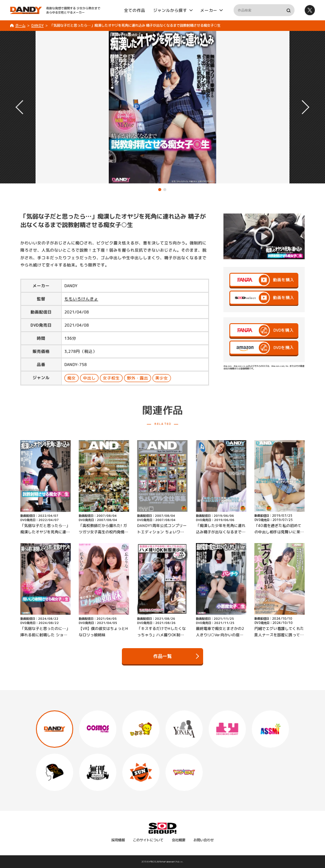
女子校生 (111, 378)
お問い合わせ (204, 840)
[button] (160, 190)
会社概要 (179, 840)
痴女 (72, 378)
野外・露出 (138, 378)
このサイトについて (148, 840)
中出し (89, 378)
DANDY (37, 25)
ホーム (20, 25)
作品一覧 (176, 656)
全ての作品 (135, 10)
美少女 (162, 379)
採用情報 (118, 840)
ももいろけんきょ (81, 299)
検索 (288, 10)
